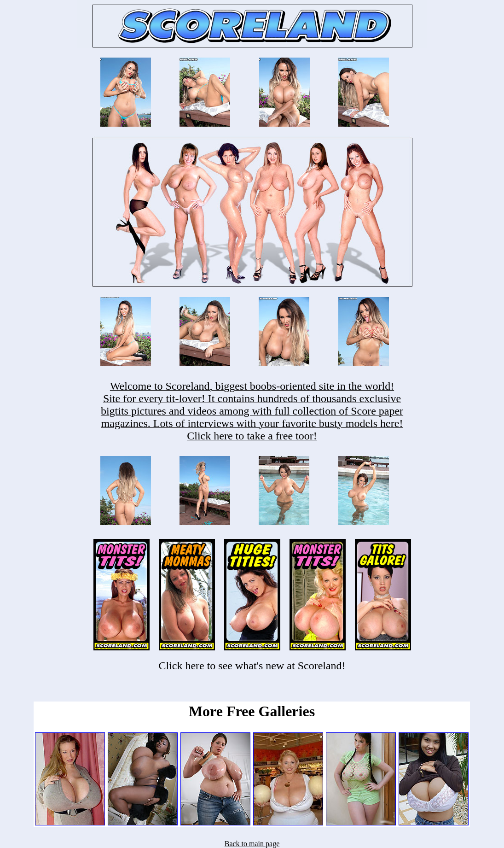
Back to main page (252, 844)
